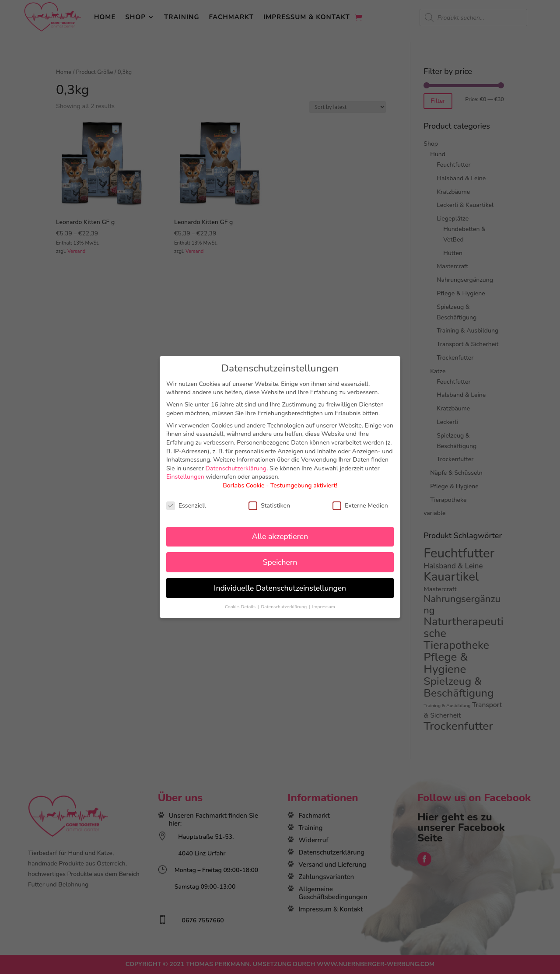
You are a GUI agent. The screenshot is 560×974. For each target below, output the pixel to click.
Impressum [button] (323, 607)
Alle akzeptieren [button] (280, 536)
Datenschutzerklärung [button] (284, 607)
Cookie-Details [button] (241, 607)
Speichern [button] (280, 562)
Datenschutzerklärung (236, 468)
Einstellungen (185, 477)
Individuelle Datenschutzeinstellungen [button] (280, 588)
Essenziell (186, 506)
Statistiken (269, 506)
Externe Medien (360, 506)
